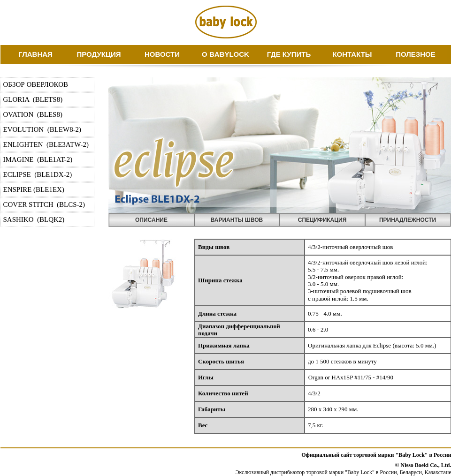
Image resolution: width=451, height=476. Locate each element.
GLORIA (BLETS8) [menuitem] (33, 99)
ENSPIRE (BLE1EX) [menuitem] (34, 189)
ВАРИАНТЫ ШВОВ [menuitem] (237, 220)
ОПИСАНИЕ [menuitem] (151, 220)
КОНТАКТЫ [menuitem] (352, 54)
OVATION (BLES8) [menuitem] (33, 114)
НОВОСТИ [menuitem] (162, 54)
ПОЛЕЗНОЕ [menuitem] (416, 54)
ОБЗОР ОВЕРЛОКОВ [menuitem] (36, 84)
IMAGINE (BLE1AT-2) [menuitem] (38, 159)
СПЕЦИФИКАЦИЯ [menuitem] (322, 220)
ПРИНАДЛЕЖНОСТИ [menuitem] (408, 220)
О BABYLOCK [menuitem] (225, 54)
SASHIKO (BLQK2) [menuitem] (34, 219)
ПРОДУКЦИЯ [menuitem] (99, 54)
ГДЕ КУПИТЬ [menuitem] (289, 54)
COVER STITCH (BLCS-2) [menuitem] (44, 204)
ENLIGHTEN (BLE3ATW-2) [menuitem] (46, 144)
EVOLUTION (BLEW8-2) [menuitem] (42, 129)
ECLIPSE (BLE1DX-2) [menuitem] (38, 174)
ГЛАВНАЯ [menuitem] (35, 54)
